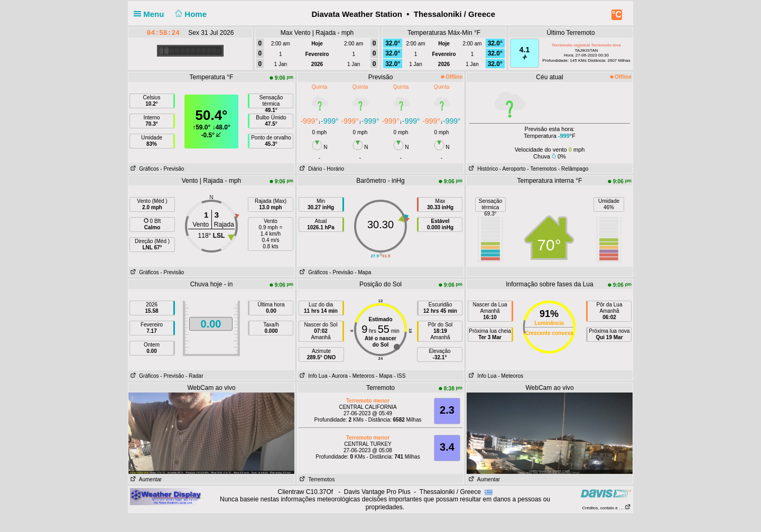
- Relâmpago (573, 169)
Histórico (482, 169)
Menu (151, 14)
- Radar (194, 376)
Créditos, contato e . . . (607, 508)
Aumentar (145, 479)
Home (190, 14)
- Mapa (363, 272)
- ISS (400, 376)
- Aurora (338, 376)
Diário (310, 169)
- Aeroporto (512, 169)
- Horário (334, 169)
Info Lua (312, 376)
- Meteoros (362, 376)
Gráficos (144, 169)
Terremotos (316, 479)
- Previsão (172, 169)
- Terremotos (542, 169)
